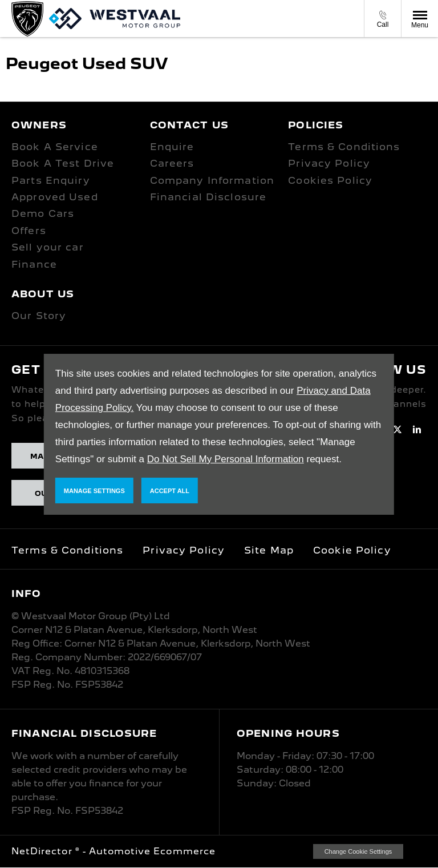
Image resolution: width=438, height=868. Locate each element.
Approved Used (55, 197)
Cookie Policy (352, 550)
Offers (29, 231)
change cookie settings (358, 851)
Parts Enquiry (51, 180)
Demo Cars (43, 213)
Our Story (39, 316)
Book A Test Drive (63, 163)
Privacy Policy (329, 163)
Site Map (269, 550)
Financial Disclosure (208, 197)
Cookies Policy (330, 180)
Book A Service (55, 147)
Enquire (172, 147)
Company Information (212, 180)
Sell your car (48, 247)
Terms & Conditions (344, 147)
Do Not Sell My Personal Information (226, 459)
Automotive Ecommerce (152, 851)
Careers (172, 163)
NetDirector (43, 851)
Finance (34, 264)
